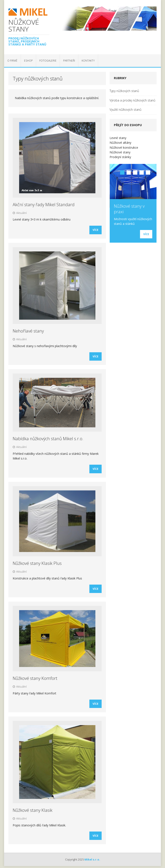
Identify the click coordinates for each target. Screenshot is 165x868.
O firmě (12, 61)
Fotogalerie (48, 61)
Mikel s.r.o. (92, 859)
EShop (28, 61)
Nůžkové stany (120, 152)
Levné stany (118, 138)
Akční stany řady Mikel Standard (44, 205)
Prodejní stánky (120, 157)
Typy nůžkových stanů (124, 91)
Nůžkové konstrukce (124, 147)
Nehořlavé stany (28, 331)
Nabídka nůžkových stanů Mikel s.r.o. (48, 439)
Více (95, 230)
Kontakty (88, 61)
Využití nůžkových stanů (125, 110)
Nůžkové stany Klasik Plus (37, 563)
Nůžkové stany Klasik (33, 810)
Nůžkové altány (120, 143)
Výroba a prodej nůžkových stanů (132, 100)
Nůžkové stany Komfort (35, 678)
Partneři (69, 61)
